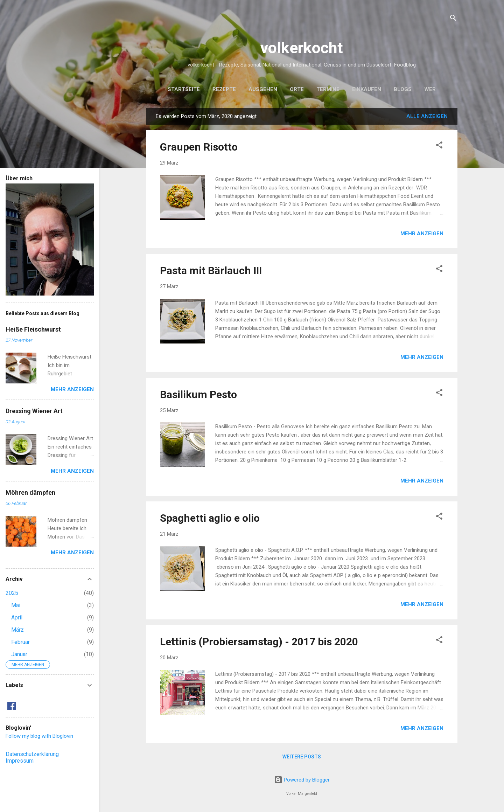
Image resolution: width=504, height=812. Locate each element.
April (17, 617)
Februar (20, 642)
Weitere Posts (302, 757)
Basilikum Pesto (198, 394)
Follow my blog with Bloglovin (39, 736)
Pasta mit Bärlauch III (211, 270)
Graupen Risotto (199, 147)
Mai (16, 605)
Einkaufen (367, 89)
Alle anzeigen (427, 116)
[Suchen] (453, 19)
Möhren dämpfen (30, 492)
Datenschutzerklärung (32, 754)
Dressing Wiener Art (34, 411)
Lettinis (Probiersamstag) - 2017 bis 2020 (259, 642)
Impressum (20, 761)
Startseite (184, 89)
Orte (297, 89)
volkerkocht (302, 48)
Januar (19, 654)
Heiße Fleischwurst (33, 329)
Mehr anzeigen (422, 234)
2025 (12, 593)
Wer (430, 89)
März (17, 630)
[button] (439, 146)
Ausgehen (263, 89)
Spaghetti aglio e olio (210, 518)
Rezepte (224, 89)
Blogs (403, 89)
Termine (328, 89)
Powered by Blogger (302, 780)
